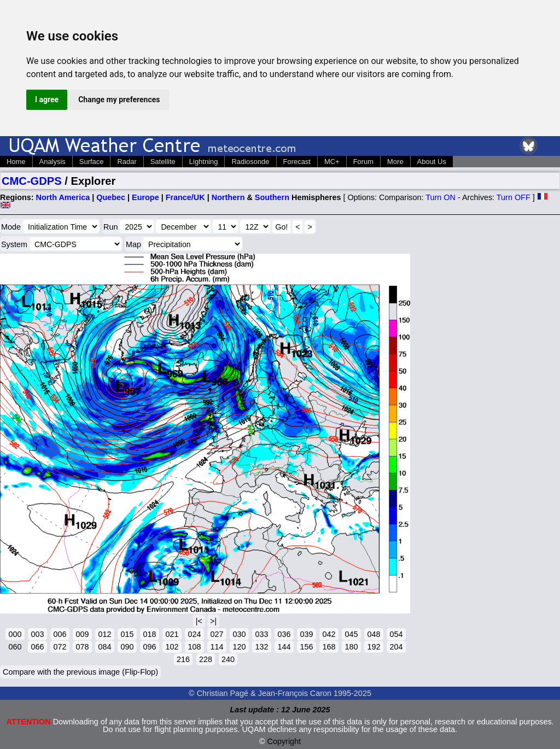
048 (374, 634)
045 (351, 634)
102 (172, 647)
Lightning (204, 162)
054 (396, 634)
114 (217, 647)
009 (82, 634)
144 (284, 647)
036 (284, 634)
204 (396, 647)
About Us (432, 162)
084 (104, 647)
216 (183, 659)
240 (228, 659)
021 (172, 634)
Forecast (297, 162)
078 (82, 647)
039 (306, 634)
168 (329, 647)
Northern (228, 197)
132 (261, 647)
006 (60, 634)
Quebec (111, 197)
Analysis (52, 162)
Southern (272, 197)
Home (16, 162)
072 (60, 647)
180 (351, 647)
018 (149, 634)
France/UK (185, 197)
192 (374, 647)
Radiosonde (250, 162)
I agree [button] (47, 100)
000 (15, 634)
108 (194, 647)
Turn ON (441, 197)
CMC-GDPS (32, 181)
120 (239, 647)
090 (127, 647)
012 (104, 634)
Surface (92, 162)
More (395, 162)
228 (206, 659)
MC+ (332, 162)
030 (239, 634)
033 (261, 634)
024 (194, 634)
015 (127, 634)
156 (306, 647)
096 (149, 647)
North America (63, 197)
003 (37, 634)
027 (217, 634)
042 (329, 634)
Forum (363, 162)
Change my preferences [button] (119, 100)
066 (37, 647)
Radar (127, 162)
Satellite (163, 162)
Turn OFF (514, 197)
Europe (145, 197)
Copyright (284, 741)
